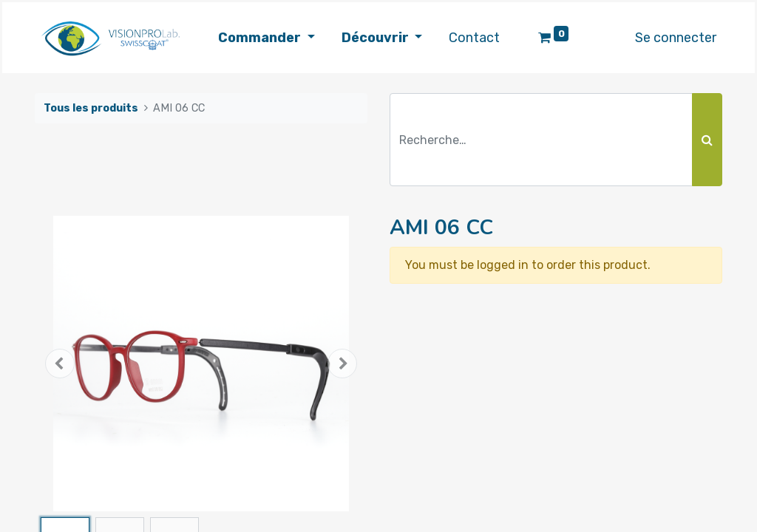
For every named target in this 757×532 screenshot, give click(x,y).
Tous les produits (91, 108)
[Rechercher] (707, 140)
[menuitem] (474, 38)
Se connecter (676, 38)
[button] (60, 364)
